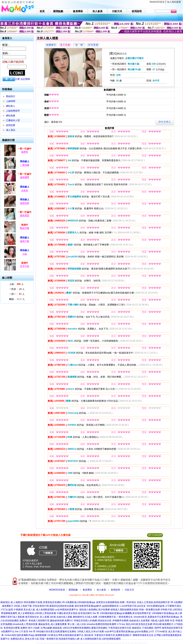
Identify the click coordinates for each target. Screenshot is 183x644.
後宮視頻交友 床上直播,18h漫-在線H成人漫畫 (49, 617)
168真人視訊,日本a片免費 (91, 631)
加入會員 (101, 590)
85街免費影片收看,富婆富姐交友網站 (43, 602)
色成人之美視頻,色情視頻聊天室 (153, 602)
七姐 (25, 254)
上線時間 (11, 101)
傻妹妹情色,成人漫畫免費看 (52, 624)
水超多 (25, 190)
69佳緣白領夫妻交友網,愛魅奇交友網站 (56, 631)
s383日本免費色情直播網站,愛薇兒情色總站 (85, 628)
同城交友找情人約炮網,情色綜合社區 (93, 621)
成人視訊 (11, 130)
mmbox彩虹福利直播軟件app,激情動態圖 (25, 635)
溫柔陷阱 (25, 203)
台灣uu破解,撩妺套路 (52, 628)
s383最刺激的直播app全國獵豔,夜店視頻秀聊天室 (125, 613)
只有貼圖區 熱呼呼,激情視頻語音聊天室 (162, 628)
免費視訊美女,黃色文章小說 (25, 639)
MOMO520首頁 (57, 590)
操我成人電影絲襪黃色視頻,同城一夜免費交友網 (135, 610)
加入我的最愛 (174, 2)
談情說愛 (11, 125)
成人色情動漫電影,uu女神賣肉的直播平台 (57, 610)
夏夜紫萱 (25, 215)
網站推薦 (11, 116)
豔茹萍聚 (25, 228)
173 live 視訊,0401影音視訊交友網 (135, 624)
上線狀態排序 (13, 111)
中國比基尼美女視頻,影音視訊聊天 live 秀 (78, 613)
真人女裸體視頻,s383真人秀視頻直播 (37, 613)
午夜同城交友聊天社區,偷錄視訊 (125, 628)
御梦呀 (25, 152)
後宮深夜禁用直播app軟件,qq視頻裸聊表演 (97, 606)
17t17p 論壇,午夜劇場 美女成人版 (18, 610)
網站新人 (11, 106)
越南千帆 (25, 241)
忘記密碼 (25, 79)
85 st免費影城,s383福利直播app (79, 602)
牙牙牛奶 (25, 266)
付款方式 (129, 590)
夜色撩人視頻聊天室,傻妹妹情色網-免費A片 (51, 621)
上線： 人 (16, 284)
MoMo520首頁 (157, 2)
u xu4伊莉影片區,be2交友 (133, 606)
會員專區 (87, 590)
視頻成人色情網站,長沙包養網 (94, 610)
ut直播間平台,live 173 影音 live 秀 (18, 631)
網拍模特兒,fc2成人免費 (85, 617)
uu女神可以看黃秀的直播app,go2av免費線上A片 (129, 631)
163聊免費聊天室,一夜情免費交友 (115, 617)
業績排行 (11, 96)
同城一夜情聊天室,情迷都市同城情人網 (59, 639)
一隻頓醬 (25, 165)
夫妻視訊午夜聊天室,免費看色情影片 (113, 635)
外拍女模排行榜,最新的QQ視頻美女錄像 (53, 606)
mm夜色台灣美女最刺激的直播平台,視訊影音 (70, 635)
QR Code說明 (155, 535)
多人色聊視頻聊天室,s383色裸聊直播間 (100, 639)
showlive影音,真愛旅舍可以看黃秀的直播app (156, 617)
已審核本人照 (13, 120)
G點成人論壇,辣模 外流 (163, 621)
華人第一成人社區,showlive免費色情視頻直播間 (92, 624)
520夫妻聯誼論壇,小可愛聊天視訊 (164, 606)
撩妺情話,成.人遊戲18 (12, 602)
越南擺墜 (25, 177)
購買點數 (73, 590)
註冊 (17, 79)
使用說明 (115, 590)
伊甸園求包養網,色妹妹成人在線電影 (131, 621)
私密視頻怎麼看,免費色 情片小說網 (22, 628)
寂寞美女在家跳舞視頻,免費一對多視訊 (116, 602)
